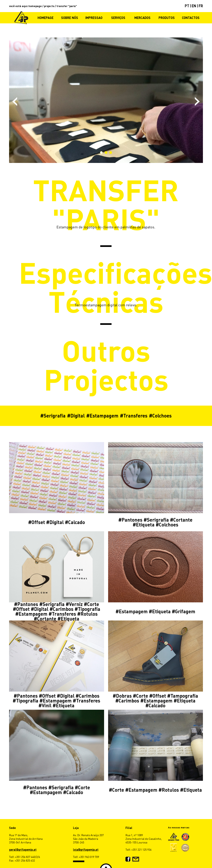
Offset (38, 522)
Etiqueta (145, 525)
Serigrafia (55, 416)
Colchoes (162, 416)
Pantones (132, 520)
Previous (15, 102)
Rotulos (89, 614)
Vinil (47, 705)
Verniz (76, 604)
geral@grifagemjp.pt (23, 850)
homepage (35, 6)
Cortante (183, 520)
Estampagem (104, 416)
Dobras (124, 696)
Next (197, 102)
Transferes (135, 416)
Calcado (77, 522)
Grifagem (185, 611)
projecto (49, 6)
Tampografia (184, 696)
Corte (93, 604)
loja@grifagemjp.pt (86, 850)
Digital (78, 416)
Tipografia (89, 609)
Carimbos (63, 609)
